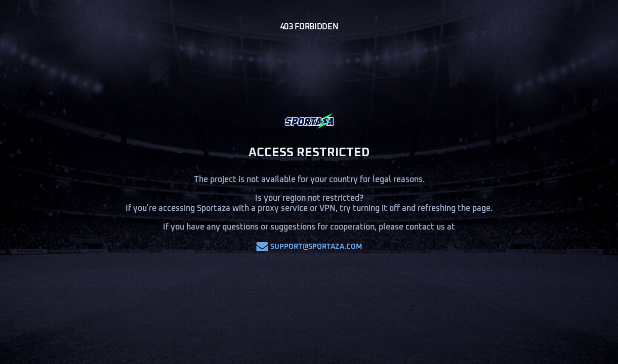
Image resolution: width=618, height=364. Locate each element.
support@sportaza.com (309, 247)
